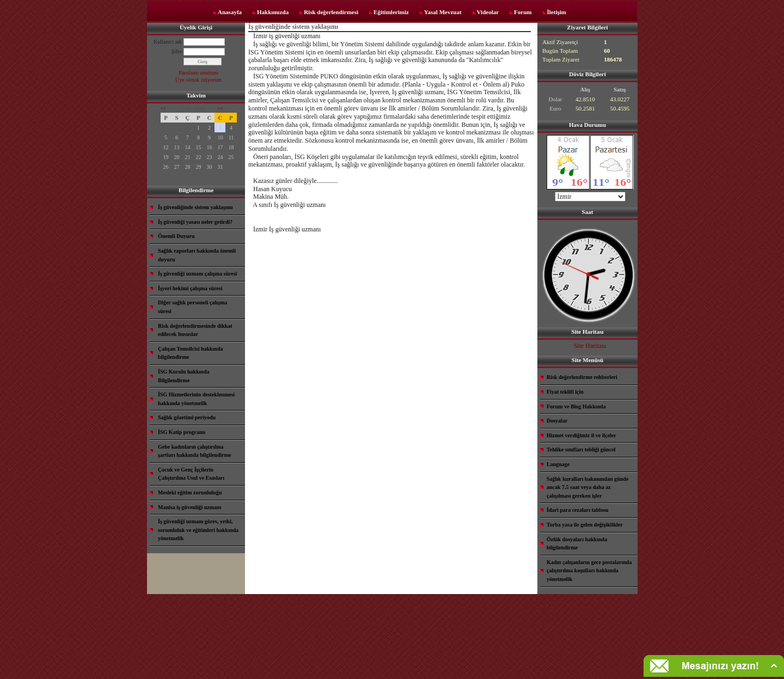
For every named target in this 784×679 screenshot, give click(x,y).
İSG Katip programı (182, 432)
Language (558, 464)
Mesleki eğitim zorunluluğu (190, 493)
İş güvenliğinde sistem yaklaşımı (195, 207)
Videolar (488, 12)
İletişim (557, 12)
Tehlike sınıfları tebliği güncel (581, 449)
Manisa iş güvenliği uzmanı (189, 507)
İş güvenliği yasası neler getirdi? (195, 222)
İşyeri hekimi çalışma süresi (190, 288)
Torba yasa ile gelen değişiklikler (585, 525)
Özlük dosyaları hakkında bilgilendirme (577, 544)
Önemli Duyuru (176, 236)
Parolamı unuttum (199, 73)
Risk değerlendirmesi (331, 12)
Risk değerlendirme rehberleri (582, 377)
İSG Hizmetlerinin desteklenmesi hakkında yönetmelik (196, 399)
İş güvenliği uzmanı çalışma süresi (197, 274)
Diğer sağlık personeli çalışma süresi (192, 307)
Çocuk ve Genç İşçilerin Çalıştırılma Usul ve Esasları (191, 474)
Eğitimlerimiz (391, 12)
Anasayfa (230, 12)
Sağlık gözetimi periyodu (187, 417)
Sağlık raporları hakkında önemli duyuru (197, 255)
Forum (523, 12)
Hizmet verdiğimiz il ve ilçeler (581, 435)
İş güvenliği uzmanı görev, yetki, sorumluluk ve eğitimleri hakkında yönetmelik (198, 530)
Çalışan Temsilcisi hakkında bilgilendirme (191, 353)
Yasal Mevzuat (443, 12)
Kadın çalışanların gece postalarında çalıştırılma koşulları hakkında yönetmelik (589, 571)
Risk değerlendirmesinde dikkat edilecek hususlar (195, 330)
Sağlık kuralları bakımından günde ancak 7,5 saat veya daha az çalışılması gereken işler (587, 487)
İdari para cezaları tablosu (578, 510)
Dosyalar (557, 421)
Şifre (177, 51)
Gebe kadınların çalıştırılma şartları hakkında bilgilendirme (194, 451)
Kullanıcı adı (168, 42)
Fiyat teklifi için (565, 392)
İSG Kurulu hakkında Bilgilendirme (184, 376)
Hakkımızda (273, 12)
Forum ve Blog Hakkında (576, 406)
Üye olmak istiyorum (198, 80)
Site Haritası (590, 346)
